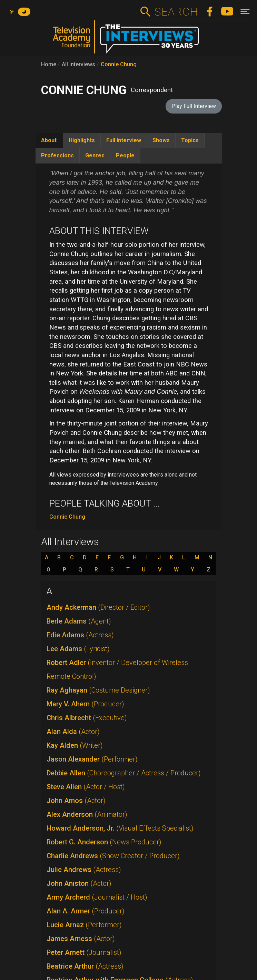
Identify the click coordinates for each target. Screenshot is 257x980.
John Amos (76, 801)
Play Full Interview (194, 106)
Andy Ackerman (98, 607)
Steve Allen (86, 787)
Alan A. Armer (86, 911)
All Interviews (78, 64)
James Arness (81, 939)
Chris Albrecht (87, 718)
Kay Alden (75, 745)
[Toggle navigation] (245, 12)
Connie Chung (119, 64)
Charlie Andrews (113, 856)
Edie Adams (80, 635)
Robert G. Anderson (104, 842)
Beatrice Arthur (85, 966)
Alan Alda (73, 732)
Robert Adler (117, 669)
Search (176, 12)
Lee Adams (78, 649)
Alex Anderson (87, 814)
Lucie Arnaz (84, 925)
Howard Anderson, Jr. (120, 828)
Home (49, 64)
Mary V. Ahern (85, 704)
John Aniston (79, 883)
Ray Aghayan (98, 690)
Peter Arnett (84, 952)
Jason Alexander (92, 759)
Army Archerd (97, 897)
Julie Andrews (84, 870)
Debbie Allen (124, 773)
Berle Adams (79, 621)
